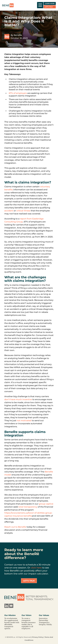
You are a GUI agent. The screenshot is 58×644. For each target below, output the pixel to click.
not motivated (24, 421)
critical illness (23, 211)
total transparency (28, 507)
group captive (46, 504)
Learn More (50, 4)
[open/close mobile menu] (40, 5)
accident (9, 211)
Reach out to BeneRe (15, 527)
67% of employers (18, 93)
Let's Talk (49, 7)
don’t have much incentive (18, 399)
